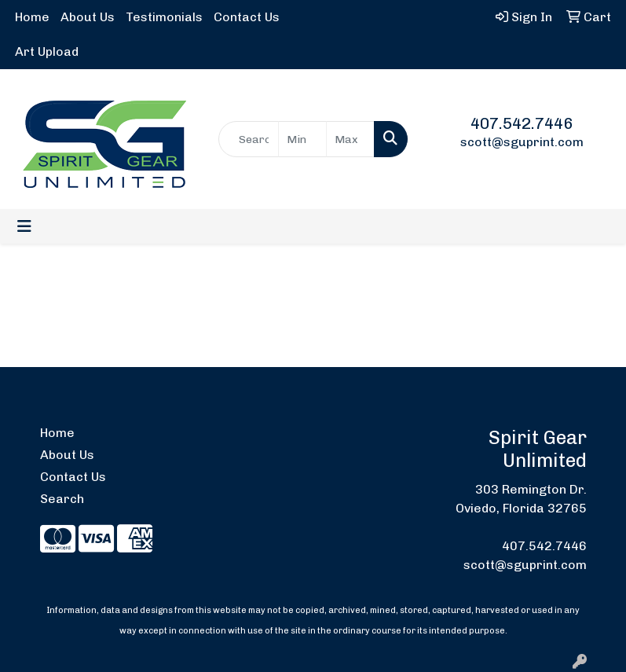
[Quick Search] (249, 139)
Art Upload (47, 51)
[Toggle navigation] (24, 226)
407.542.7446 (522, 123)
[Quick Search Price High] (350, 139)
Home (32, 17)
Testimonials (164, 17)
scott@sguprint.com (522, 142)
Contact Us (247, 17)
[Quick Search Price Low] (302, 139)
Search (62, 499)
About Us (88, 17)
